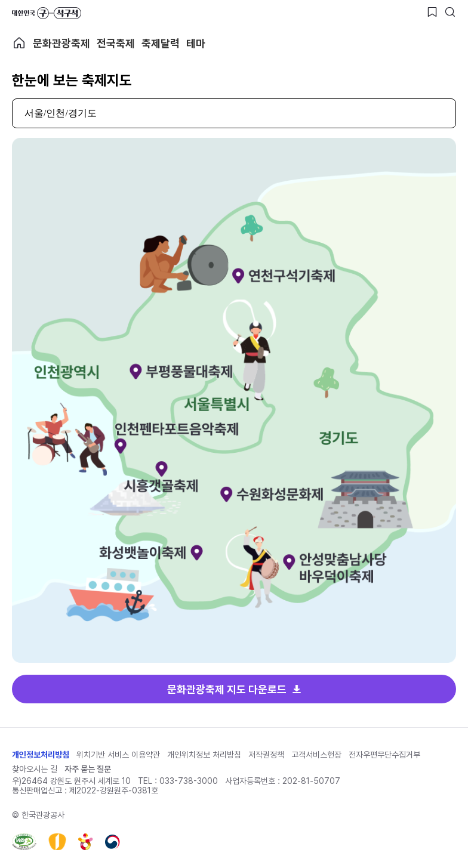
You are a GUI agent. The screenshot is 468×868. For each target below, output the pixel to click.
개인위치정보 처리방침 (204, 755)
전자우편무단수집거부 (384, 755)
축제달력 (161, 43)
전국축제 (116, 43)
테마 (196, 43)
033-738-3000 (189, 781)
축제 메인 (19, 43)
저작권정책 (266, 755)
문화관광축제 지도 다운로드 (227, 689)
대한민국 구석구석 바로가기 (47, 13)
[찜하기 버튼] (432, 12)
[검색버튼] (450, 12)
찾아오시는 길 (35, 769)
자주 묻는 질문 (88, 769)
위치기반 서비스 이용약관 (118, 755)
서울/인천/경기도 (61, 113)
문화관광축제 (61, 43)
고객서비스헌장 (316, 755)
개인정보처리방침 (41, 755)
